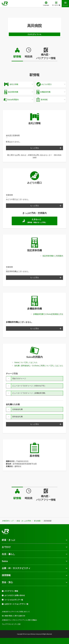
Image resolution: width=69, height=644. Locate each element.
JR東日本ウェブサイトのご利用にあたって (16, 612)
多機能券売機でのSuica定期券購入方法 (48, 314)
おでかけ (6, 547)
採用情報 (6, 575)
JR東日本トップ (8, 521)
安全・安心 (7, 582)
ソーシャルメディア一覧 (14, 600)
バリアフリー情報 (11, 591)
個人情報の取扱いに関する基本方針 (14, 616)
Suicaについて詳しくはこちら (26, 362)
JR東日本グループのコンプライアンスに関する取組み (19, 620)
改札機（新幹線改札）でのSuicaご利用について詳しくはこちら (39, 366)
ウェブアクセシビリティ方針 (11, 624)
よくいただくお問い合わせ (15, 595)
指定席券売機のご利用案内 (53, 256)
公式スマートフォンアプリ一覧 (16, 604)
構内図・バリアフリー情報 (46, 56)
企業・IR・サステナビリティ (16, 568)
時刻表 (29, 57)
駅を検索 (37, 521)
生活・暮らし (8, 554)
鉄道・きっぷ (8, 540)
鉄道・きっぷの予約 (24, 521)
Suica (5, 561)
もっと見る (34, 148)
